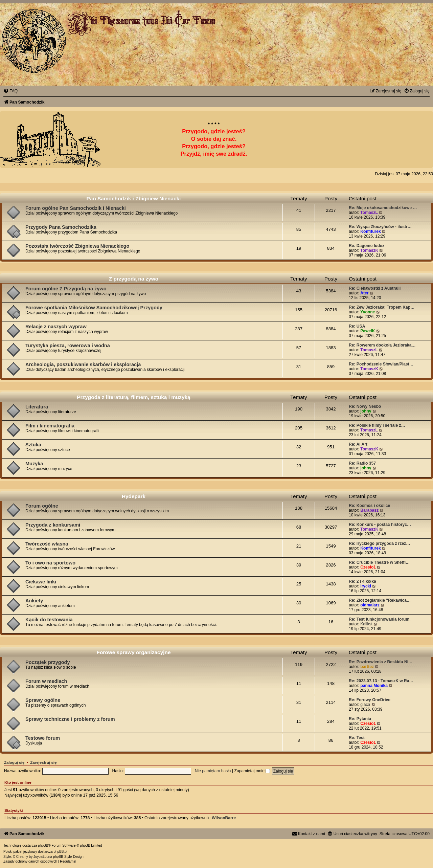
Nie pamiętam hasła (213, 771)
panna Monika (374, 686)
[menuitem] (10, 91)
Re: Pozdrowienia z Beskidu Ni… (381, 662)
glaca (365, 705)
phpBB (43, 845)
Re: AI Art (358, 444)
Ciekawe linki (41, 582)
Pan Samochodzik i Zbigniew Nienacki (134, 198)
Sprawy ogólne (43, 700)
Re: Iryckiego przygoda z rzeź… (379, 543)
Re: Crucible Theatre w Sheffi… (379, 562)
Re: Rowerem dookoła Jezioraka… (382, 345)
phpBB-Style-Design (68, 857)
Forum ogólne (42, 506)
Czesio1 (368, 567)
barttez (367, 667)
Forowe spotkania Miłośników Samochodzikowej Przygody (94, 308)
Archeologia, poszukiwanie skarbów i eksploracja (83, 364)
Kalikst (366, 624)
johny (366, 411)
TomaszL (369, 213)
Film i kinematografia (50, 426)
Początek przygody (48, 662)
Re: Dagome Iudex (367, 246)
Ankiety (34, 601)
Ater (364, 293)
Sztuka (33, 445)
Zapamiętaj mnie (252, 771)
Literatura (37, 407)
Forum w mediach (46, 681)
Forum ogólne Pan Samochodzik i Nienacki (76, 208)
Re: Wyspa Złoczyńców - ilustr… (380, 227)
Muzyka (34, 464)
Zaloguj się (14, 762)
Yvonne (368, 312)
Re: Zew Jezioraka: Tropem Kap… (382, 307)
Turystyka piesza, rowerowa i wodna (68, 346)
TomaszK (369, 250)
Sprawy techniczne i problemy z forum (70, 719)
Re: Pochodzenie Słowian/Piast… (381, 364)
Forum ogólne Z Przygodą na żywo (66, 289)
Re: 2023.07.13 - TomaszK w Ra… (381, 681)
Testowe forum (43, 738)
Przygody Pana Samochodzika (61, 227)
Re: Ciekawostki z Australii (375, 288)
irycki (366, 586)
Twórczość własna (47, 544)
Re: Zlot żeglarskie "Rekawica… (380, 600)
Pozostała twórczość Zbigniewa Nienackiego (77, 246)
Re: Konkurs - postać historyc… (380, 525)
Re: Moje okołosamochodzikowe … (383, 208)
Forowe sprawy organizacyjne (134, 652)
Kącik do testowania (49, 620)
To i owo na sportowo (50, 563)
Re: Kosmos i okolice (369, 506)
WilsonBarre (224, 818)
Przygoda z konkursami (53, 525)
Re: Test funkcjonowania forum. (380, 619)
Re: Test (357, 738)
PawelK (368, 331)
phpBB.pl (60, 852)
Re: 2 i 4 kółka (362, 581)
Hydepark (134, 496)
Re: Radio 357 (362, 463)
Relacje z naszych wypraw (56, 327)
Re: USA (357, 326)
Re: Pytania (360, 719)
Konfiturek (370, 231)
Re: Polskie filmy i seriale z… (377, 425)
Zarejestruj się (43, 762)
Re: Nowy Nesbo (365, 406)
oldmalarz (370, 605)
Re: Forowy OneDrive (370, 700)
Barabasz (369, 510)
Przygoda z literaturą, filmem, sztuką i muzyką (133, 397)
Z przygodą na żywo (134, 279)
